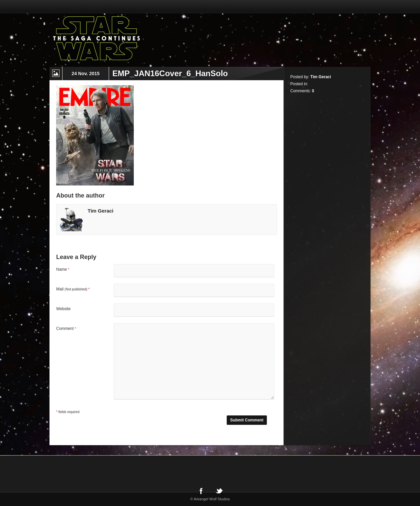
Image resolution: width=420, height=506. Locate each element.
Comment (66, 329)
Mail (73, 289)
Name (63, 269)
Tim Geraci (100, 211)
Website (63, 309)
